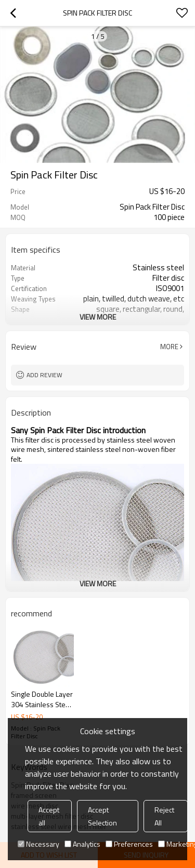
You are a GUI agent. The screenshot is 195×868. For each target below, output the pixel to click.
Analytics (82, 844)
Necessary (38, 844)
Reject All (164, 816)
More (169, 347)
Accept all (49, 816)
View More (98, 317)
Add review (44, 375)
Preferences (129, 844)
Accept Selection (102, 816)
